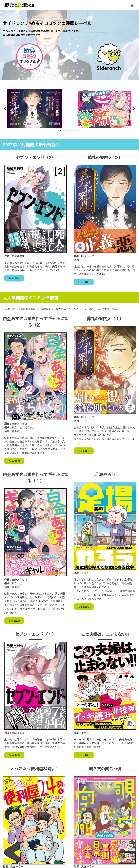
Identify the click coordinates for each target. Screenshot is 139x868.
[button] (132, 5)
